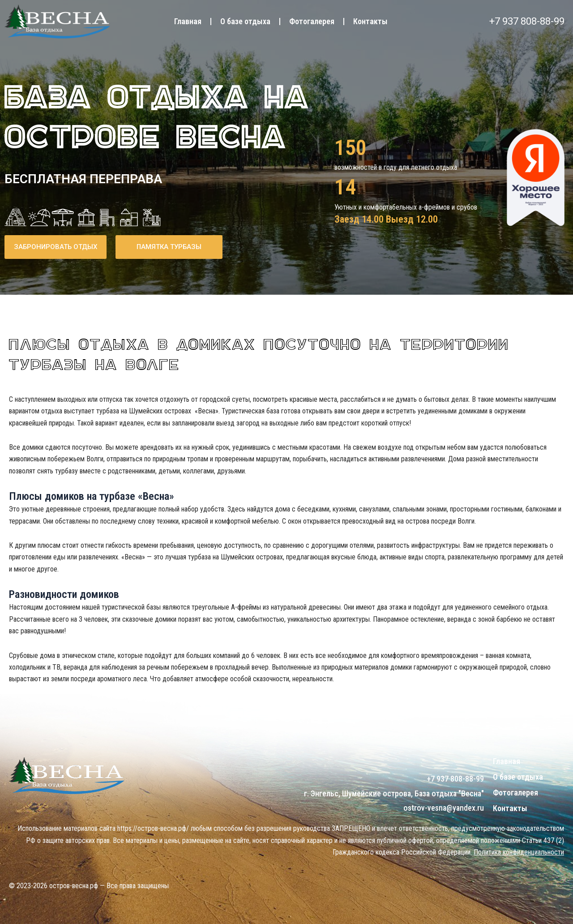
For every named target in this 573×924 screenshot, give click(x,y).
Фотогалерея (312, 21)
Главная (188, 21)
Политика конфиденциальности (519, 852)
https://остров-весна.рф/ (153, 828)
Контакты (370, 21)
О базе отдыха (245, 21)
